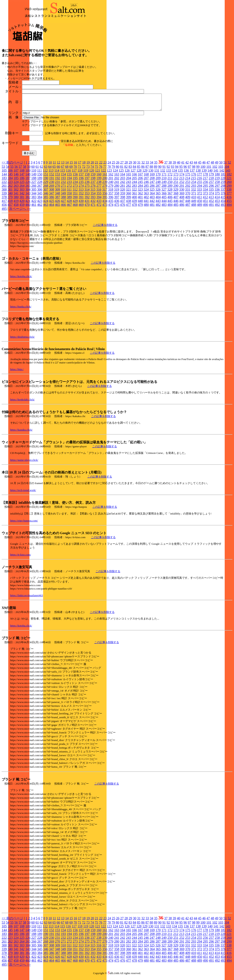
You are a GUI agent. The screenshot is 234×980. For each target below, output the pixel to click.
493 (223, 208)
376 (223, 196)
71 (79, 170)
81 (122, 170)
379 (10, 200)
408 (182, 200)
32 (143, 166)
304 (28, 193)
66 (58, 170)
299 (229, 189)
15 (71, 166)
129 (145, 174)
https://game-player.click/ (24, 463)
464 (52, 208)
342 (22, 196)
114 (57, 174)
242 (123, 185)
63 (46, 170)
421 (28, 204)
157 (81, 177)
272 (69, 189)
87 (147, 170)
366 (164, 196)
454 (223, 204)
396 (111, 200)
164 (123, 177)
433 (99, 204)
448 (188, 204)
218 (211, 181)
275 (87, 189)
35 (156, 166)
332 (193, 193)
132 (163, 174)
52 (229, 166)
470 (87, 208)
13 (63, 166)
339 (4, 196)
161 (105, 177)
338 (229, 193)
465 (57, 208)
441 (146, 204)
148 (28, 177)
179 (211, 177)
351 (75, 196)
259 (223, 185)
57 (20, 170)
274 (81, 189)
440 (140, 204)
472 (99, 208)
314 (87, 193)
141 (216, 174)
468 (75, 208)
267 (40, 189)
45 (200, 166)
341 (16, 196)
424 (46, 204)
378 (4, 200)
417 (4, 204)
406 (170, 200)
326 (158, 193)
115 (62, 174)
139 (204, 174)
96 (185, 170)
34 (152, 166)
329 (176, 193)
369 (182, 196)
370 (188, 196)
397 (117, 200)
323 (140, 193)
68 (67, 170)
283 (134, 189)
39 (174, 166)
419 (16, 204)
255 (200, 185)
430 (81, 204)
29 (130, 166)
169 (152, 177)
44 (196, 166)
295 (205, 189)
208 (152, 181)
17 (80, 166)
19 (88, 166)
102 (215, 170)
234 (75, 185)
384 (40, 200)
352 (81, 196)
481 (152, 208)
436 (117, 204)
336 (217, 193)
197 (87, 181)
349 (63, 196)
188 (34, 181)
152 (52, 177)
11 (54, 166)
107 (16, 174)
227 (34, 185)
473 (105, 208)
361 (134, 196)
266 (34, 189)
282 (129, 189)
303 (22, 193)
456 (4, 208)
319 (116, 193)
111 (39, 174)
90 (160, 170)
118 (80, 174)
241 (117, 185)
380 (16, 200)
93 (172, 170)
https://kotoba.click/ (21, 279)
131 (157, 174)
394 (99, 200)
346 (46, 196)
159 (93, 177)
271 (63, 189)
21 (97, 166)
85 (139, 170)
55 (12, 170)
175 (188, 177)
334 (205, 193)
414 (217, 200)
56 (16, 170)
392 (87, 200)
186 (22, 181)
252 (182, 185)
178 (205, 177)
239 (105, 185)
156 (75, 177)
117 (74, 174)
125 (121, 174)
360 (129, 196)
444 (164, 204)
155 (69, 177)
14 (67, 166)
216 (199, 181)
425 (52, 204)
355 (99, 196)
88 (151, 170)
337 (223, 193)
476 (123, 208)
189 (40, 181)
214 (187, 181)
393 (93, 200)
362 (140, 196)
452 (211, 204)
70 (75, 170)
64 (50, 170)
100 (203, 170)
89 (156, 170)
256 (205, 185)
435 (111, 204)
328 (170, 193)
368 (176, 196)
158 (87, 177)
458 (16, 208)
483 (164, 208)
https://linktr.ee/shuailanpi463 (27, 599)
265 (28, 189)
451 (205, 204)
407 (176, 200)
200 (105, 181)
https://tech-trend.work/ (23, 493)
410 (194, 200)
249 (164, 185)
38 (170, 166)
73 (88, 170)
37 (166, 166)
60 (33, 170)
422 (34, 204)
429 (75, 204)
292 (188, 189)
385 (46, 200)
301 (10, 193)
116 (68, 174)
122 (103, 174)
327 (164, 193)
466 (63, 208)
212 (176, 181)
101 (209, 170)
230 (52, 185)
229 (46, 185)
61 (37, 170)
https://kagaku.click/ (21, 433)
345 (40, 196)
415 (223, 200)
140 (210, 174)
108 (22, 174)
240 (111, 185)
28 (126, 166)
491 (211, 208)
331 (187, 193)
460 (28, 208)
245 (140, 185)
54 (8, 170)
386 (52, 200)
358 (117, 196)
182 (229, 177)
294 (200, 189)
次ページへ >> (20, 212)
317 (105, 193)
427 (63, 204)
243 (129, 185)
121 (97, 174)
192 (57, 181)
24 (109, 166)
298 (223, 189)
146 (16, 177)
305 (34, 193)
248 (158, 185)
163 (117, 177)
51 (225, 166)
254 (194, 185)
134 (174, 174)
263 (16, 189)
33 (147, 166)
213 (182, 181)
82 (126, 170)
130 (151, 174)
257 (211, 185)
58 (25, 170)
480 (146, 208)
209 (158, 181)
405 (164, 200)
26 (118, 166)
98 (194, 170)
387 (57, 200)
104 (227, 170)
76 (101, 170)
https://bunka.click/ (21, 310)
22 (101, 166)
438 (129, 204)
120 (92, 174)
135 (180, 174)
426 (57, 204)
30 (135, 166)
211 (170, 181)
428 (69, 204)
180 (217, 177)
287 (158, 189)
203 (123, 181)
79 (113, 170)
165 (129, 177)
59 (29, 170)
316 (99, 193)
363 (146, 196)
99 (198, 170)
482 (158, 208)
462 (40, 208)
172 (170, 177)
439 (134, 204)
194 (69, 181)
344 (34, 196)
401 (140, 200)
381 (22, 200)
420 (22, 204)
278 (105, 189)
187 (28, 181)
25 (114, 166)
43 (191, 166)
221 (229, 181)
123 (109, 174)
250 (170, 185)
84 (134, 170)
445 (170, 204)
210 (164, 181)
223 (10, 185)
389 (69, 200)
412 (205, 200)
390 (75, 200)
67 (63, 170)
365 (158, 196)
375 (217, 196)
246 (146, 185)
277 (99, 189)
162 (111, 177)
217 (205, 181)
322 (134, 193)
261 (4, 189)
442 (152, 204)
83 (130, 170)
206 (140, 181)
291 (182, 189)
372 (200, 196)
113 (51, 174)
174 (182, 177)
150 (40, 177)
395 (105, 200)
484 (170, 208)
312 (75, 193)
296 (211, 189)
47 (208, 166)
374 (211, 196)
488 (194, 208)
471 (93, 208)
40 (179, 166)
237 (93, 185)
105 (4, 174)
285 (146, 189)
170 (158, 177)
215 (193, 181)
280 (117, 189)
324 (146, 193)
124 (115, 174)
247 (152, 185)
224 (16, 185)
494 (229, 208)
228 (40, 185)
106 (10, 174)
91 (164, 170)
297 (217, 189)
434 (105, 204)
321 (128, 193)
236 (87, 185)
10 (50, 166)
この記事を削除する (105, 228)
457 (10, 208)
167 (140, 177)
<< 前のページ (12, 166)
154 (63, 177)
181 (223, 177)
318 (111, 193)
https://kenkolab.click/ (22, 403)
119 (86, 174)
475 (117, 208)
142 (222, 174)
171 (164, 177)
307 (46, 193)
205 (134, 181)
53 (3, 170)
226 (28, 185)
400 (134, 200)
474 (111, 208)
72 (84, 170)
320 (122, 193)
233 (69, 185)
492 (217, 208)
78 (109, 170)
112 (45, 174)
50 (221, 166)
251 (176, 185)
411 (199, 200)
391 (81, 200)
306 (40, 193)
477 (129, 208)
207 (146, 181)
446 (176, 204)
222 (4, 185)
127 (133, 174)
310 (63, 193)
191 (52, 181)
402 (146, 200)
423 (40, 204)
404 (158, 200)
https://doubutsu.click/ (22, 340)
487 (188, 208)
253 (188, 185)
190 (46, 181)
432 (93, 204)
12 (59, 166)
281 (123, 189)
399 (129, 200)
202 (117, 181)
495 (4, 212)
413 (211, 200)
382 (28, 200)
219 (217, 181)
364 (152, 196)
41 (183, 166)
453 (217, 204)
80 (118, 170)
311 (69, 193)
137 (192, 174)
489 (200, 208)
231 (57, 185)
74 (92, 170)
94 (177, 170)
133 (168, 174)
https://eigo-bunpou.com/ (24, 524)
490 (205, 208)
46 (204, 166)
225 (22, 185)
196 (81, 181)
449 (194, 204)
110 (34, 174)
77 (105, 170)
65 (54, 170)
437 (123, 204)
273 (75, 189)
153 (57, 177)
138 (198, 174)
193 (63, 181)
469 (81, 208)
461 (34, 208)
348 (57, 196)
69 (71, 170)
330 (182, 193)
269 (52, 189)
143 (228, 174)
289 (170, 189)
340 (10, 196)
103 (221, 170)
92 (168, 170)
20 (92, 166)
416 (229, 200)
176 (194, 177)
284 (140, 189)
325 (152, 193)
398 (123, 200)
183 (4, 181)
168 (146, 177)
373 (205, 196)
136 (186, 174)
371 (194, 196)
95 (181, 170)
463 (46, 208)
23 (105, 166)
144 (4, 177)
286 (152, 189)
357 (111, 196)
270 (57, 189)
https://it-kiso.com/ (21, 558)
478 (134, 208)
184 (10, 181)
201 (111, 181)
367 (170, 196)
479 (140, 208)
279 (111, 189)
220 (223, 181)
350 (69, 196)
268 (46, 189)
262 (10, 189)
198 (93, 181)
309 (57, 193)
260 (229, 185)
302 (16, 193)
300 (4, 193)
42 (187, 166)
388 (63, 200)
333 (199, 193)
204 (129, 181)
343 (28, 196)
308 (52, 193)
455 (229, 204)
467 (69, 208)
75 (96, 170)
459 (22, 208)
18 (84, 166)
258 (217, 185)
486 (182, 208)
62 (41, 170)
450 (200, 204)
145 (10, 177)
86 (143, 170)
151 (46, 177)
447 (182, 204)
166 (134, 177)
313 (81, 193)
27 (122, 166)
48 (212, 166)
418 (10, 204)
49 (217, 166)
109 (28, 174)
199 (99, 181)
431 (87, 204)
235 (81, 185)
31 (139, 166)
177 (200, 177)
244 (134, 185)
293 (194, 189)
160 (99, 177)
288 (164, 189)
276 (93, 189)
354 (93, 196)
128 (139, 174)
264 (22, 189)
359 (123, 196)
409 (188, 200)
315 (93, 193)
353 (87, 196)
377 (229, 196)
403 (152, 200)
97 (189, 170)
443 (158, 204)
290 (176, 189)
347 (52, 196)
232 (63, 185)
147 (22, 177)
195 (75, 181)
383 (34, 200)
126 (127, 174)
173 (176, 177)
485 (176, 208)
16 (75, 166)
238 (99, 185)
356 (105, 196)
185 (16, 181)
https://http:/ (17, 372)
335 (211, 193)
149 (34, 177)
